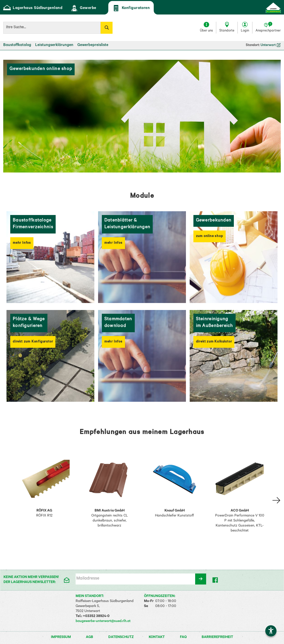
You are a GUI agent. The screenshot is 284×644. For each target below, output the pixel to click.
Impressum (61, 637)
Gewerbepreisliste (93, 45)
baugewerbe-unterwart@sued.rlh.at (103, 621)
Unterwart (271, 45)
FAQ (184, 637)
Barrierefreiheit (217, 637)
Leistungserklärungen (54, 45)
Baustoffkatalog (17, 45)
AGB (90, 637)
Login (245, 31)
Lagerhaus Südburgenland (33, 8)
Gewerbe (83, 8)
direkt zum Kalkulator (214, 342)
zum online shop (210, 236)
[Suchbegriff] (52, 28)
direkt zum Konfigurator (33, 342)
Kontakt (157, 637)
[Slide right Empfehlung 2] (277, 500)
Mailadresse (88, 579)
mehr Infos (22, 243)
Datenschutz (121, 637)
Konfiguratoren (131, 8)
